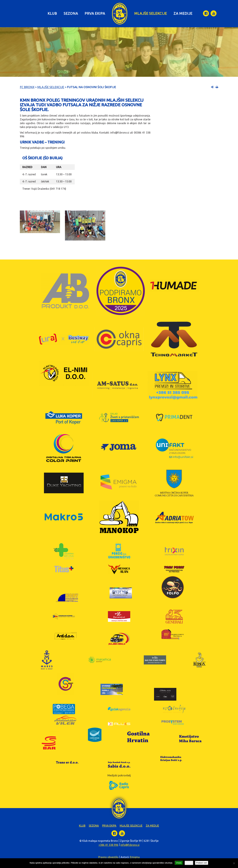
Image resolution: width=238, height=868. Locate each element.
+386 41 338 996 (108, 845)
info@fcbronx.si (130, 845)
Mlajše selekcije (151, 13)
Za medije (183, 13)
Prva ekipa (95, 13)
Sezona (71, 13)
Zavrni (189, 863)
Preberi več (202, 863)
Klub (52, 13)
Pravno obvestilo (108, 857)
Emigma (135, 857)
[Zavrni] (234, 863)
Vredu (179, 863)
